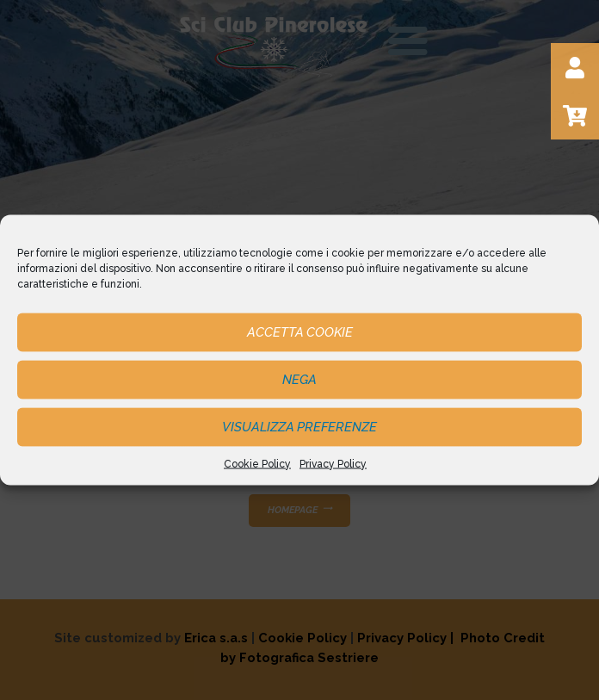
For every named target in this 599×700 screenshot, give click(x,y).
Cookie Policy (257, 463)
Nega (299, 380)
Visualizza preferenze (299, 427)
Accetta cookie (300, 332)
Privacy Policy (333, 463)
